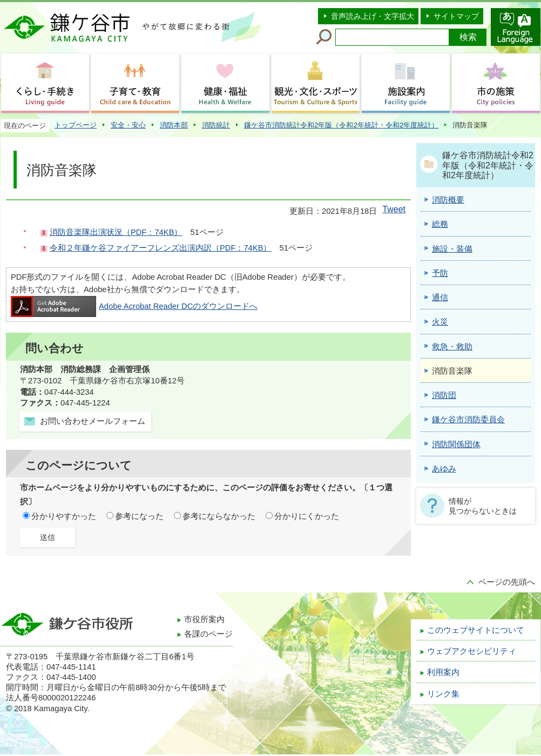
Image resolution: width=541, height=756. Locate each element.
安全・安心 (128, 125)
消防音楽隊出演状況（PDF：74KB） (116, 232)
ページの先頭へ (507, 582)
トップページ (76, 125)
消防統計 (216, 125)
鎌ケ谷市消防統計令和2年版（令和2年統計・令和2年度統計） (341, 125)
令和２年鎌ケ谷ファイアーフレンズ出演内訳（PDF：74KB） (160, 248)
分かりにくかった (307, 516)
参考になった (139, 516)
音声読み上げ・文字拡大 (373, 16)
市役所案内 (204, 619)
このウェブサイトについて (476, 630)
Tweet (394, 209)
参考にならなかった (219, 516)
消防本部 (174, 125)
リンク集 (443, 694)
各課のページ (208, 634)
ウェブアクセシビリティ (472, 651)
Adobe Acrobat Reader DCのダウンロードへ (134, 306)
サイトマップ (456, 16)
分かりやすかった (64, 516)
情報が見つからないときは (483, 506)
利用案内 (443, 672)
